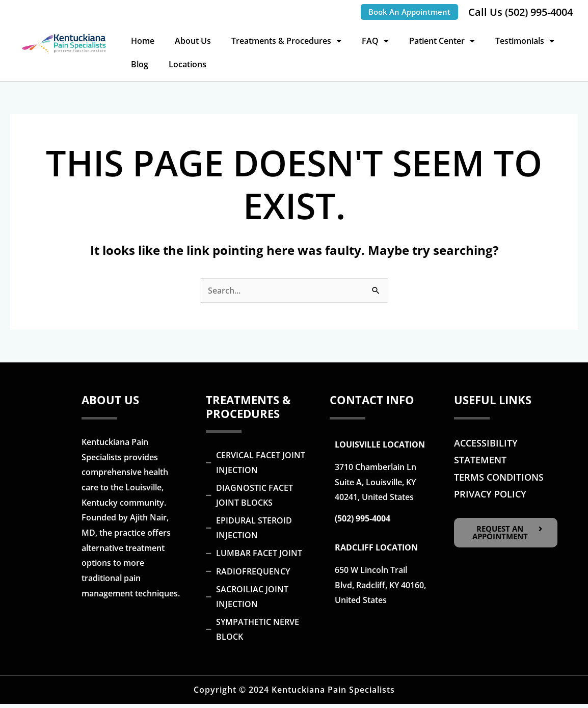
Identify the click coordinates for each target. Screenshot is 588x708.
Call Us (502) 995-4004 (520, 12)
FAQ (375, 41)
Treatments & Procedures (286, 41)
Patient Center (442, 41)
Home (143, 41)
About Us (193, 41)
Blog (140, 64)
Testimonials (525, 41)
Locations (188, 64)
